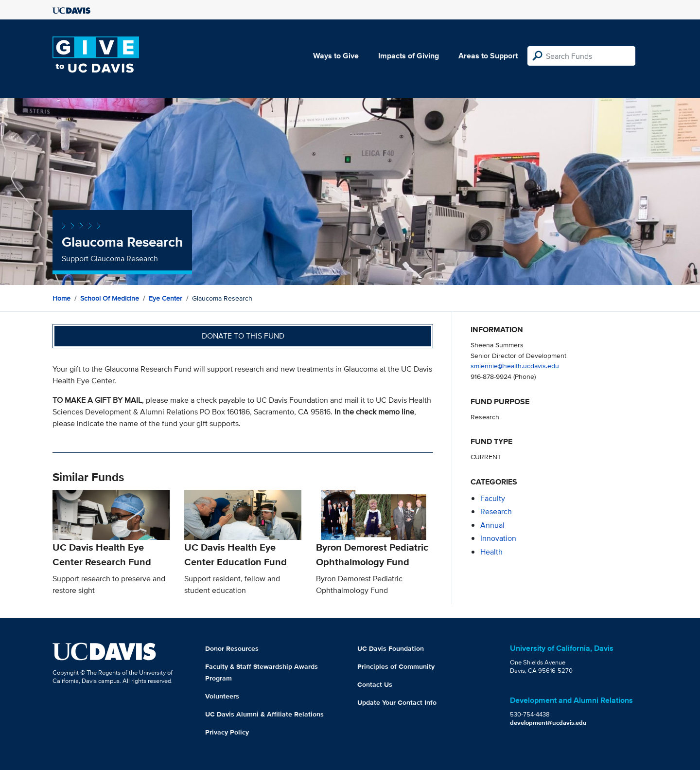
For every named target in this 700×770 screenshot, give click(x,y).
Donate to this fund (243, 336)
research (496, 511)
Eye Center (166, 298)
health (491, 552)
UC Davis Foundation (391, 648)
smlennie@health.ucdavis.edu (515, 366)
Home (61, 298)
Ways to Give (336, 56)
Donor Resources (232, 648)
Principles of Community (396, 666)
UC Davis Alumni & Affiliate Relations (264, 714)
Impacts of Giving (409, 56)
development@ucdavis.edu (548, 723)
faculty (493, 498)
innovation (498, 538)
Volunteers (222, 696)
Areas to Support (488, 56)
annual (492, 525)
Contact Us (375, 684)
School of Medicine (110, 298)
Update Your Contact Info (397, 702)
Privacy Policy (227, 732)
